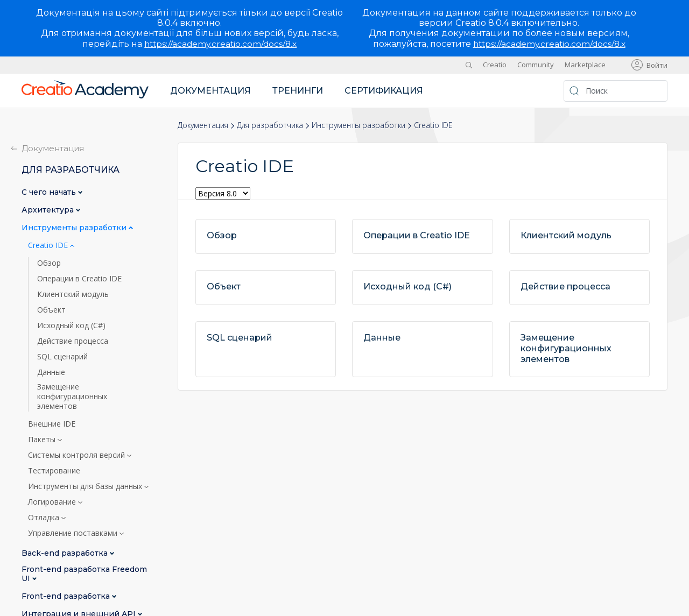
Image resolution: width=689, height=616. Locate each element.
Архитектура (49, 210)
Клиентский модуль (73, 294)
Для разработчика (270, 125)
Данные (51, 372)
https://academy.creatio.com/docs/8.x (221, 44)
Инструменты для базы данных (86, 486)
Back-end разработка (66, 553)
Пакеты (43, 440)
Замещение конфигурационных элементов (72, 396)
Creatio (495, 65)
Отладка (45, 518)
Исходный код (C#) (71, 325)
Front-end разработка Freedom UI (84, 574)
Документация (210, 91)
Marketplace (585, 65)
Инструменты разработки (358, 125)
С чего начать (50, 192)
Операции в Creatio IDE (79, 279)
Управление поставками (74, 533)
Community (536, 65)
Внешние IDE (52, 424)
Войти (657, 65)
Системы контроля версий (78, 455)
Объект (51, 310)
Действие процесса (73, 341)
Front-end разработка (67, 596)
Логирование (53, 502)
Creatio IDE (49, 245)
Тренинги (298, 91)
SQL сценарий (62, 357)
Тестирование (54, 471)
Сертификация (384, 91)
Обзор (49, 263)
